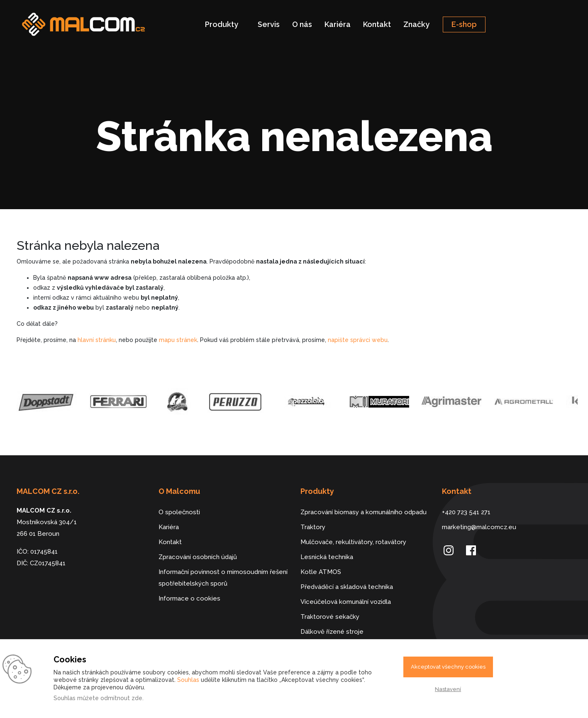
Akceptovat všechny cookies (448, 667)
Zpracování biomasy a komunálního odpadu (364, 512)
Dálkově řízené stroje (332, 632)
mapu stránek (178, 340)
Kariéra (338, 24)
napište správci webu (358, 340)
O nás (302, 24)
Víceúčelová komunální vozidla (346, 602)
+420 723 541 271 (466, 512)
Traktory (313, 527)
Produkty (222, 24)
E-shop (464, 24)
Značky (416, 24)
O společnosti (179, 512)
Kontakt (377, 24)
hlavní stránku (97, 340)
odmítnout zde (121, 698)
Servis (269, 24)
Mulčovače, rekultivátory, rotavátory (353, 542)
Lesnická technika (327, 557)
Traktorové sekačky (330, 617)
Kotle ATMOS (321, 572)
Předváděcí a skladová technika (347, 587)
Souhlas (188, 680)
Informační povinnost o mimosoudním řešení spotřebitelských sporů (223, 578)
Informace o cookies (189, 598)
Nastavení (448, 689)
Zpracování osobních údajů (198, 557)
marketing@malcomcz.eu (479, 527)
